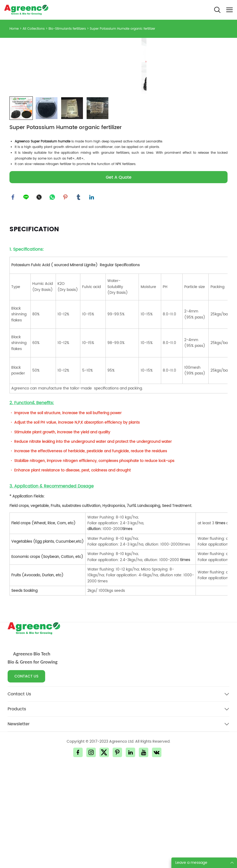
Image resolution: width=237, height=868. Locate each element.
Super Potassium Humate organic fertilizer (122, 29)
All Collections (34, 29)
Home (14, 29)
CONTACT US (26, 779)
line (27, 299)
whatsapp (53, 299)
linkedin (92, 299)
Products (17, 811)
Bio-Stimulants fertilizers (67, 29)
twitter (40, 299)
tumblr (79, 299)
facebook (13, 299)
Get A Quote (119, 279)
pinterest (66, 299)
